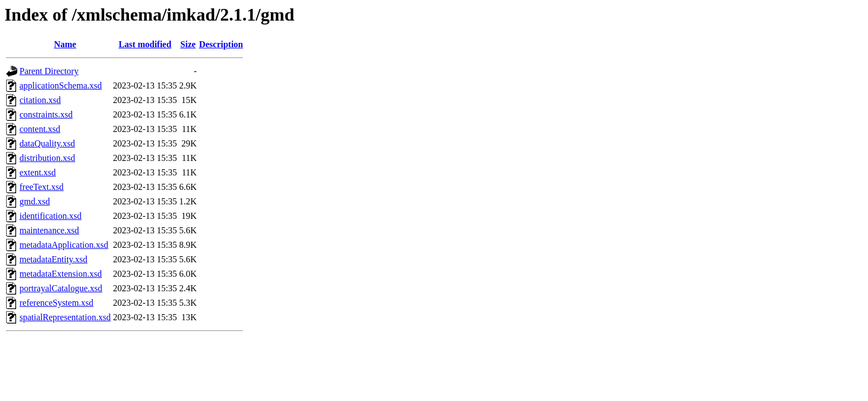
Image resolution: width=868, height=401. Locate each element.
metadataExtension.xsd (61, 274)
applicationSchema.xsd (61, 85)
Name (65, 44)
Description (221, 44)
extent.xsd (38, 172)
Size (188, 44)
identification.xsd (51, 216)
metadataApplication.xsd (64, 245)
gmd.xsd (35, 201)
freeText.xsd (41, 187)
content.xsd (40, 129)
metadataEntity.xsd (53, 259)
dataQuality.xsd (47, 143)
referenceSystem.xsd (56, 303)
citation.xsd (40, 100)
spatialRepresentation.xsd (65, 317)
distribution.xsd (47, 158)
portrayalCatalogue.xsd (61, 288)
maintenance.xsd (49, 230)
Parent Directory (49, 71)
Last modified (145, 44)
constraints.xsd (46, 114)
